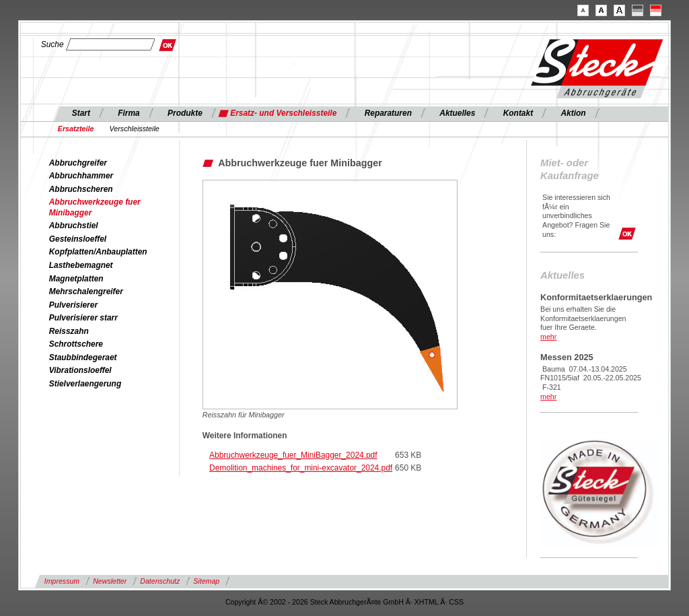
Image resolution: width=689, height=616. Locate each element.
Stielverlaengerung (85, 384)
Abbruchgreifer (78, 163)
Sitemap (206, 581)
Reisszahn (69, 331)
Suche (52, 44)
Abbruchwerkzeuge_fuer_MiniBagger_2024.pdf (293, 455)
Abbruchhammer (81, 176)
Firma (129, 113)
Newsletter (110, 581)
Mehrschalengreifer (86, 292)
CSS (456, 602)
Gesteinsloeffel (78, 239)
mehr (548, 337)
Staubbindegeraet (83, 357)
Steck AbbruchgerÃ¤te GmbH (357, 602)
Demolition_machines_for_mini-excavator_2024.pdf (301, 468)
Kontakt (518, 113)
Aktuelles (457, 113)
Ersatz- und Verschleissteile (283, 113)
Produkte (185, 113)
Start (81, 113)
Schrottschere (76, 344)
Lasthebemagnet (81, 265)
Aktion (573, 113)
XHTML (427, 602)
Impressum (62, 581)
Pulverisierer (73, 305)
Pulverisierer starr (83, 318)
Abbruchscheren (81, 189)
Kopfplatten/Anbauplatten (98, 252)
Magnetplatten (76, 279)
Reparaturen (388, 113)
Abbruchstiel (74, 226)
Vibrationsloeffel (80, 370)
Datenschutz (160, 581)
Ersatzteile (76, 129)
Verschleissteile (135, 129)
